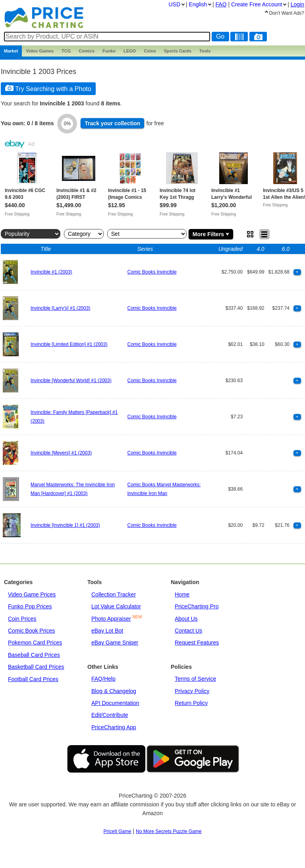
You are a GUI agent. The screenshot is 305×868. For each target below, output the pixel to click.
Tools (205, 51)
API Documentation (115, 703)
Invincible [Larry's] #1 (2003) (60, 308)
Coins (150, 51)
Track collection (112, 123)
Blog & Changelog (114, 691)
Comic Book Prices (31, 631)
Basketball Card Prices (36, 667)
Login (297, 4)
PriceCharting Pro (197, 606)
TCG (66, 51)
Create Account (257, 4)
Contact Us (188, 631)
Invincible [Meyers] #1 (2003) (61, 453)
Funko (109, 51)
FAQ (221, 4)
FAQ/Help (103, 679)
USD (174, 4)
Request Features (197, 643)
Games (40, 51)
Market (11, 51)
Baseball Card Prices (34, 655)
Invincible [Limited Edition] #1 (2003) (69, 344)
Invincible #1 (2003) (51, 272)
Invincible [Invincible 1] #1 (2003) (65, 525)
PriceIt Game (118, 831)
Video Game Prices (32, 594)
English (198, 4)
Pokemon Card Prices (35, 643)
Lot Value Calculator (116, 606)
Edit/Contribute (110, 715)
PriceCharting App (114, 727)
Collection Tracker (114, 594)
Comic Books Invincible (152, 272)
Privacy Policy (192, 691)
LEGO (130, 51)
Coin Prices (22, 619)
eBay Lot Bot (107, 631)
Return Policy (191, 703)
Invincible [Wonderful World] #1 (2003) (71, 381)
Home (182, 594)
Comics (87, 51)
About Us (186, 619)
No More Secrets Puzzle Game (169, 831)
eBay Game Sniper (115, 643)
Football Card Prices (33, 679)
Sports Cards (178, 51)
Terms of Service (195, 679)
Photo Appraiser (111, 619)
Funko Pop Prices (30, 606)
